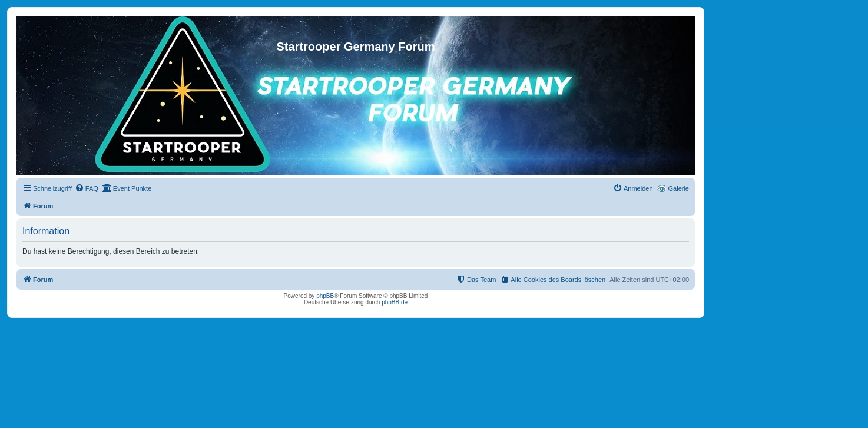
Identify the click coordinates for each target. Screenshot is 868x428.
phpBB (325, 296)
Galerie (679, 188)
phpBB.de (395, 302)
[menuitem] (87, 188)
